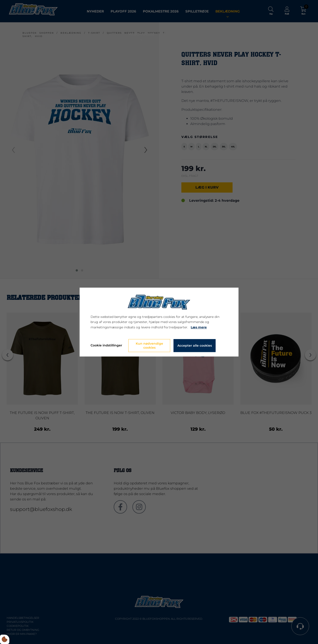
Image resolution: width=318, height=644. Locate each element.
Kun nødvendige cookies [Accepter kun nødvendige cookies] (149, 346)
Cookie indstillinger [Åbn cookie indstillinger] (106, 345)
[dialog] (159, 322)
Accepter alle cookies (195, 346)
